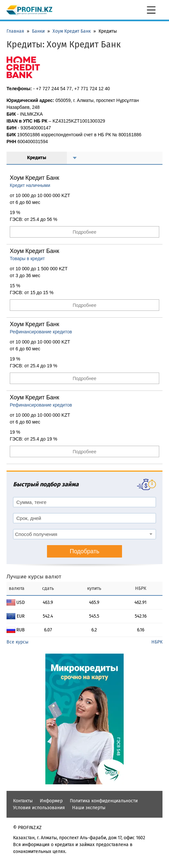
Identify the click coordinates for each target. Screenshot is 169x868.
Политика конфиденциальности (104, 801)
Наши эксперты (89, 808)
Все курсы (17, 642)
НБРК (157, 642)
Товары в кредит (27, 259)
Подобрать (85, 551)
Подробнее (85, 232)
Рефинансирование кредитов (41, 332)
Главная (15, 31)
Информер (51, 801)
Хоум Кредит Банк (72, 31)
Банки (38, 31)
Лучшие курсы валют (34, 577)
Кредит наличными (30, 185)
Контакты (23, 801)
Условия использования (39, 808)
